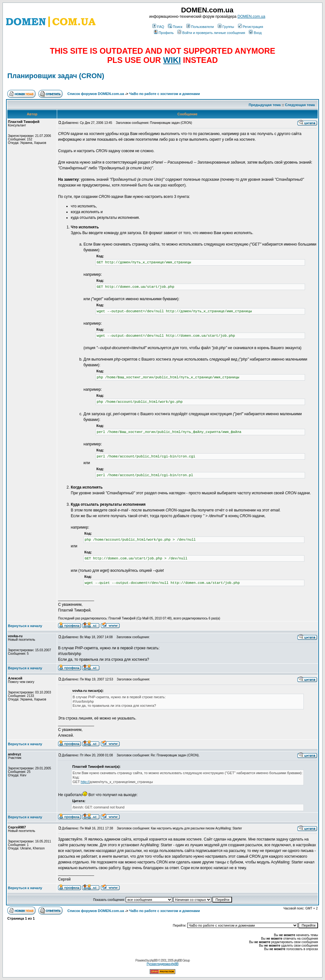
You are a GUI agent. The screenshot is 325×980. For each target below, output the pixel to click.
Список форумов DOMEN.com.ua (96, 94)
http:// (85, 782)
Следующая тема (300, 105)
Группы (226, 27)
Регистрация (251, 27)
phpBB (153, 960)
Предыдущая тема (265, 105)
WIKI (172, 60)
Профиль (164, 33)
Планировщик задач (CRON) (56, 76)
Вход (255, 33)
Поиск (175, 27)
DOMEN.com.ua (251, 17)
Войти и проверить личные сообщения (211, 33)
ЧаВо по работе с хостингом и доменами (165, 94)
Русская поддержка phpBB (162, 964)
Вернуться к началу (25, 626)
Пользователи (200, 27)
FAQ (158, 27)
